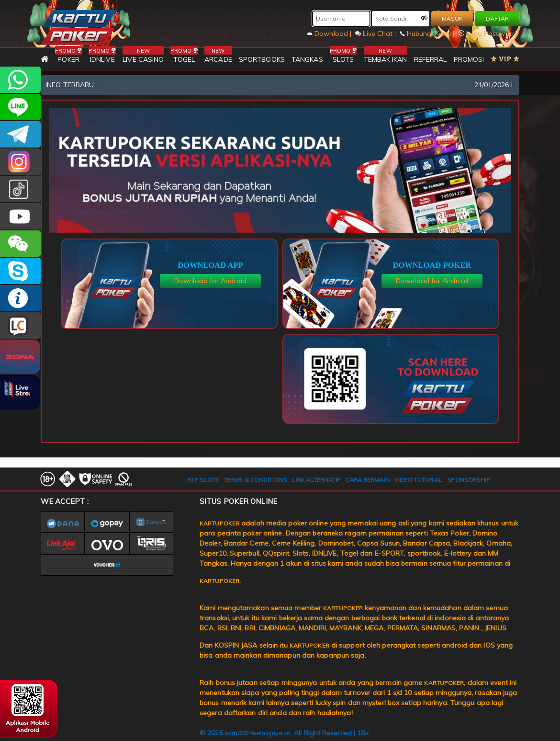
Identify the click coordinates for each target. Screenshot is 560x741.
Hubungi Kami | (428, 34)
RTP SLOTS (203, 480)
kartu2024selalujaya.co (258, 733)
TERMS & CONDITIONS (255, 480)
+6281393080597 (20, 80)
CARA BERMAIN (368, 480)
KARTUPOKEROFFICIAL (20, 134)
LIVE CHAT (20, 325)
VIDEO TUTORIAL (418, 480)
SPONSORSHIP (469, 480)
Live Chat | (376, 34)
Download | (330, 34)
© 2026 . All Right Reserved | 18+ (285, 733)
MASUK (452, 18)
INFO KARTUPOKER (20, 298)
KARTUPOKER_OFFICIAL (20, 162)
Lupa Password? (489, 34)
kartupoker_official (20, 107)
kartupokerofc (20, 189)
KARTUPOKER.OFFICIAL (20, 216)
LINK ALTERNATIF (316, 480)
